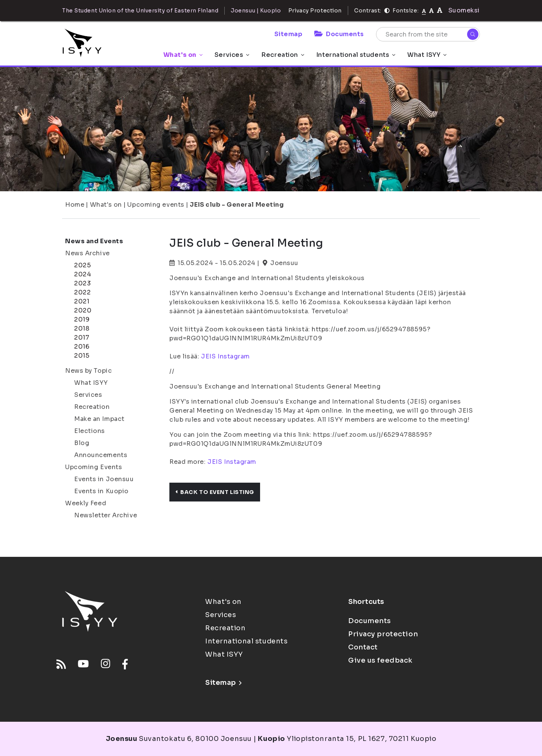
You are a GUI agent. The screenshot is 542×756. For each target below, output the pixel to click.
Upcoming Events (94, 467)
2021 (82, 301)
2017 (82, 338)
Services (232, 55)
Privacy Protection (315, 11)
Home (75, 205)
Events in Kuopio (101, 491)
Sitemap (289, 34)
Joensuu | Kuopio (256, 11)
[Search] (473, 34)
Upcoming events (156, 205)
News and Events (94, 241)
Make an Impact (99, 419)
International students (356, 55)
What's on (183, 55)
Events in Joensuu (104, 479)
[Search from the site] (428, 34)
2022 (82, 292)
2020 (83, 310)
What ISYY (427, 55)
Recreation (283, 55)
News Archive (88, 253)
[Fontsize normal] (424, 11)
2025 (82, 265)
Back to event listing (215, 492)
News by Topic (88, 371)
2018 (82, 328)
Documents (339, 34)
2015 (82, 356)
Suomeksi (464, 10)
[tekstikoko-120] (440, 10)
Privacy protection (383, 634)
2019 (82, 319)
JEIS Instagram (225, 356)
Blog (82, 443)
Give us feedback (380, 660)
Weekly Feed (86, 503)
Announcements (101, 455)
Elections (90, 431)
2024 (83, 274)
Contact (363, 647)
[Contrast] (387, 11)
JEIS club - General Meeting (237, 205)
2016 (82, 347)
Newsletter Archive (106, 515)
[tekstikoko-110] (431, 10)
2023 (82, 283)
